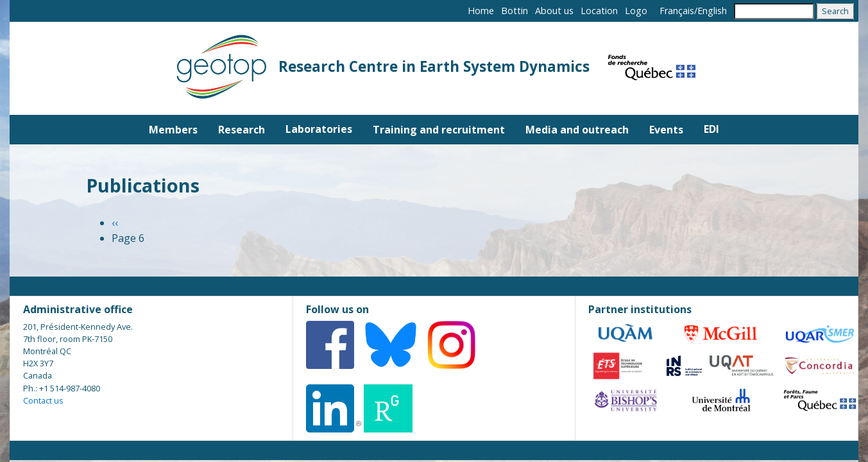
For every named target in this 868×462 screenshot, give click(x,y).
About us (554, 11)
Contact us (43, 400)
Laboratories (319, 129)
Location (599, 11)
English (712, 11)
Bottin (515, 11)
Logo (636, 11)
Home (481, 11)
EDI (711, 129)
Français (677, 11)
